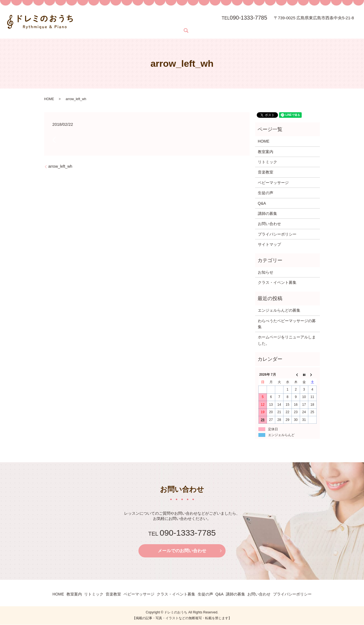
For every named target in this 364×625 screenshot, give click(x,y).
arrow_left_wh (60, 166)
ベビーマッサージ (206, 21)
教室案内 (114, 21)
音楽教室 (171, 21)
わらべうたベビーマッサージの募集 (287, 324)
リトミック (142, 21)
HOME (89, 21)
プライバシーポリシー (277, 234)
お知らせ (266, 272)
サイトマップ (269, 244)
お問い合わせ (96, 30)
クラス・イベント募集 (277, 282)
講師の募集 (267, 213)
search (117, 31)
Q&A (262, 203)
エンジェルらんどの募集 (279, 310)
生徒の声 (266, 193)
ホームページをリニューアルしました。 (287, 340)
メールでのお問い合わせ (182, 551)
